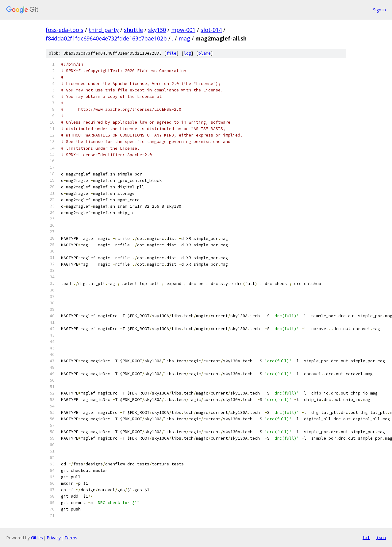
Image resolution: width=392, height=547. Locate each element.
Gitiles (37, 538)
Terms (71, 538)
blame (205, 53)
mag (184, 38)
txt (366, 537)
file (171, 53)
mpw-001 (183, 30)
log (187, 53)
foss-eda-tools (65, 30)
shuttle (133, 30)
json (381, 537)
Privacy (54, 538)
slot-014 (211, 30)
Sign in (379, 10)
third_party (104, 30)
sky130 (157, 30)
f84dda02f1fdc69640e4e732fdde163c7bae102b (106, 38)
